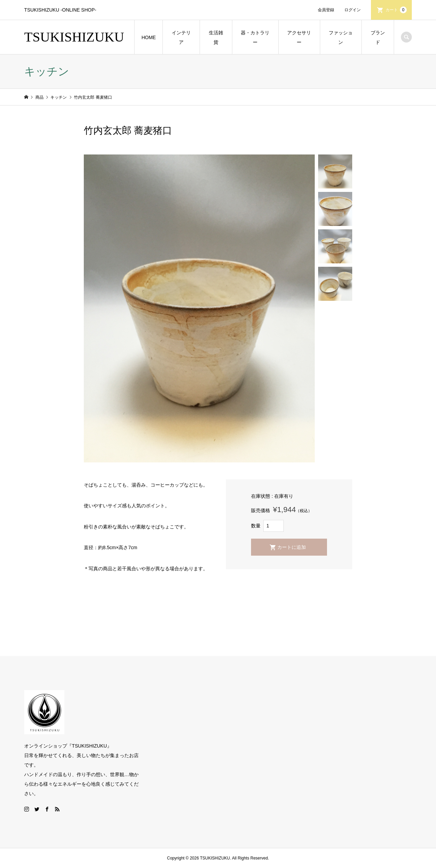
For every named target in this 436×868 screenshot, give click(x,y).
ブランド (378, 37)
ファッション (341, 37)
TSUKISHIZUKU (74, 37)
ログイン (353, 10)
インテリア (181, 37)
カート (396, 10)
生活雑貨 (216, 37)
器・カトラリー (255, 37)
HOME (149, 37)
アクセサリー (299, 37)
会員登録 (326, 10)
